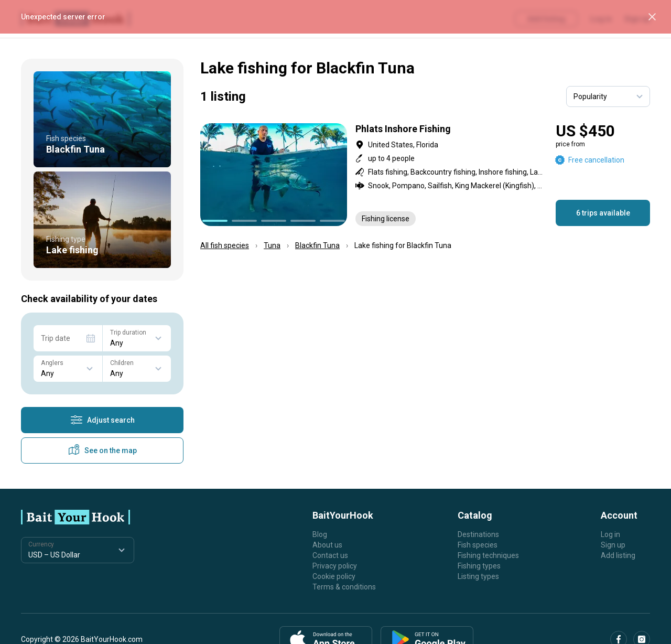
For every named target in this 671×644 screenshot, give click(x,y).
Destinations (478, 534)
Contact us (330, 555)
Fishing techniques (488, 555)
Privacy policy (335, 566)
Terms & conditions (344, 587)
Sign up (613, 545)
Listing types (478, 576)
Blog (320, 534)
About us (327, 545)
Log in (610, 534)
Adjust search (102, 420)
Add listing (618, 555)
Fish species (478, 545)
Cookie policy (334, 576)
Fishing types (479, 566)
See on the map (102, 450)
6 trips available (603, 213)
